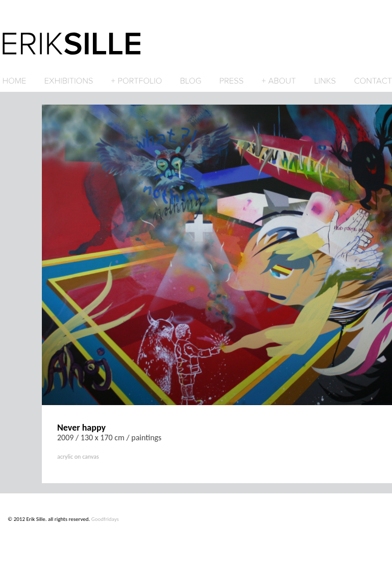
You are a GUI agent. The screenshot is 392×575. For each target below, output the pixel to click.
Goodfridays (105, 519)
